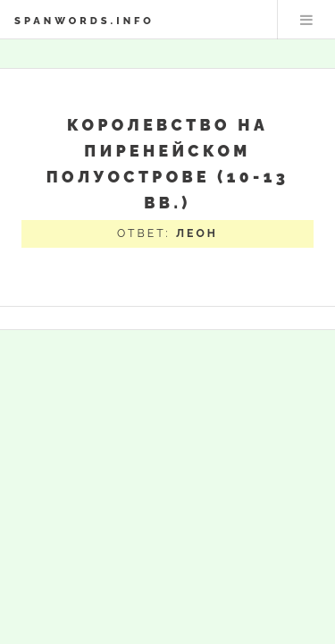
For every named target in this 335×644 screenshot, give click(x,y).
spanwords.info (84, 21)
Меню (306, 20)
